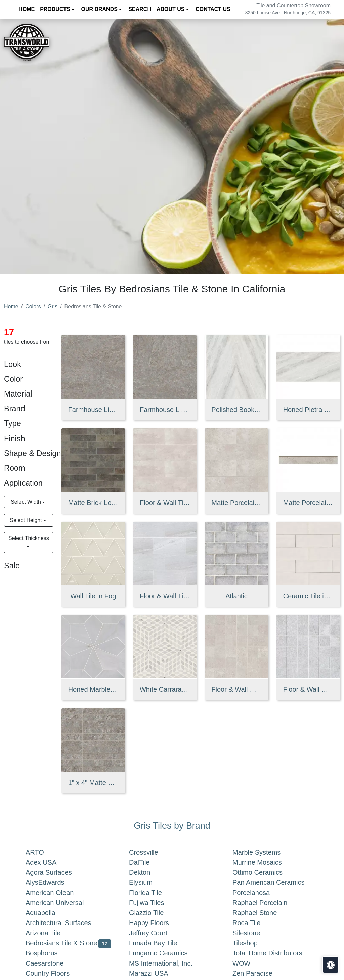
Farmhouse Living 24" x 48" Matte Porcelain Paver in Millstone (165, 410)
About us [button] (171, 9)
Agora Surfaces (55, 872)
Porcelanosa (258, 893)
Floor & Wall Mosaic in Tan (236, 689)
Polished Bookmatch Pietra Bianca (236, 410)
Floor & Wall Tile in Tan (165, 503)
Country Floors (54, 973)
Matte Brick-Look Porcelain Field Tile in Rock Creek (93, 503)
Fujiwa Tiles (152, 903)
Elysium (147, 882)
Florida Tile (152, 893)
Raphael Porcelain (267, 903)
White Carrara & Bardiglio (165, 689)
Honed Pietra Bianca (308, 410)
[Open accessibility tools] (331, 965)
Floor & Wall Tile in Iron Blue (165, 596)
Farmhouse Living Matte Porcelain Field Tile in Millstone (93, 410)
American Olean (56, 893)
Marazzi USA (155, 973)
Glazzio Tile (153, 913)
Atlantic (236, 596)
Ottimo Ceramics (263, 872)
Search (140, 9)
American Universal (60, 903)
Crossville (150, 852)
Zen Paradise (258, 973)
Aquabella (47, 913)
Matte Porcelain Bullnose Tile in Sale (308, 503)
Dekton (146, 872)
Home (11, 307)
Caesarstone (50, 963)
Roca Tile (253, 923)
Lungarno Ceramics (164, 953)
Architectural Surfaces (64, 923)
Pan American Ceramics (274, 882)
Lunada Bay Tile (161, 943)
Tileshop (252, 943)
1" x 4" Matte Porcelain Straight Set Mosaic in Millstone (93, 783)
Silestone (252, 933)
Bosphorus (47, 953)
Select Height (27, 520)
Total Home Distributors (273, 953)
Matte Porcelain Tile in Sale (236, 503)
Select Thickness (29, 538)
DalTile (146, 862)
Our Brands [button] (100, 9)
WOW (247, 963)
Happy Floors (156, 923)
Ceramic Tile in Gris (308, 596)
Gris (53, 307)
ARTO (41, 852)
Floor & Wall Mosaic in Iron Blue (308, 689)
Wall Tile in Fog (93, 596)
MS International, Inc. (167, 963)
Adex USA (48, 862)
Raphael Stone (260, 913)
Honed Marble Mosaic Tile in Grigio (93, 689)
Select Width (27, 502)
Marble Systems (263, 852)
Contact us (213, 9)
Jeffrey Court (155, 933)
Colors (33, 307)
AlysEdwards (50, 882)
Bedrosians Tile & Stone (68, 943)
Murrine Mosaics (264, 862)
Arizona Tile (50, 933)
